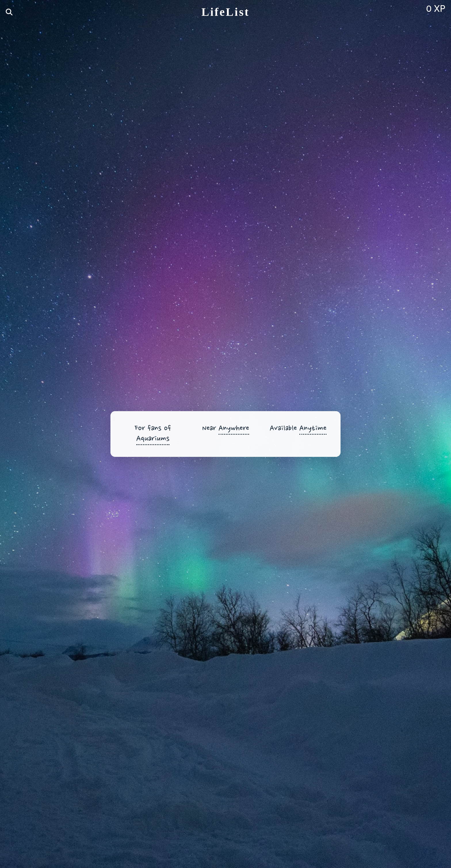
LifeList (225, 12)
